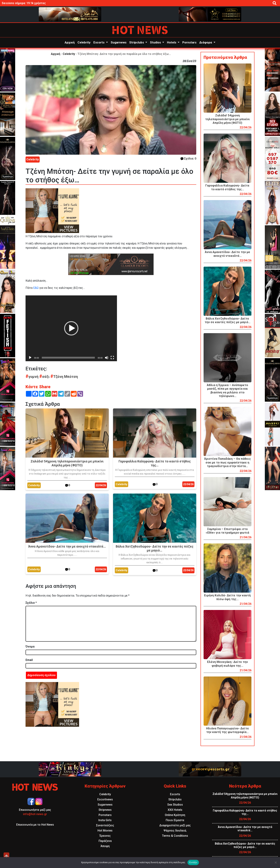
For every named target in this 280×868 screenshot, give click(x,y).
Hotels (172, 42)
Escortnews (105, 799)
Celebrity (84, 42)
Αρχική (70, 42)
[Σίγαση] (107, 358)
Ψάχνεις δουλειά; (175, 831)
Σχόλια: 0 (188, 159)
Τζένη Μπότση (64, 377)
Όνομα (30, 647)
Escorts (99, 42)
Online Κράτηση (175, 815)
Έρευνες (105, 836)
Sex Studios (175, 805)
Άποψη (105, 846)
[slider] (68, 358)
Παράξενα (105, 841)
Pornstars (189, 42)
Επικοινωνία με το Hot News (35, 825)
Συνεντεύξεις (105, 825)
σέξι (45, 377)
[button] (71, 328)
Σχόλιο (31, 603)
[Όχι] (276, 862)
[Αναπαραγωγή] (30, 358)
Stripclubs (137, 42)
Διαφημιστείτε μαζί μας (175, 825)
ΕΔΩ (36, 288)
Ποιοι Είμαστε (175, 820)
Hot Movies (105, 831)
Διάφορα (206, 42)
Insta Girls (105, 820)
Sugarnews (119, 42)
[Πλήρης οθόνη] (112, 358)
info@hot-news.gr (35, 814)
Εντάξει (193, 862)
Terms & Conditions (175, 836)
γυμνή (32, 377)
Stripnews (105, 810)
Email (29, 660)
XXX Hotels (175, 810)
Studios (156, 42)
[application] (71, 328)
